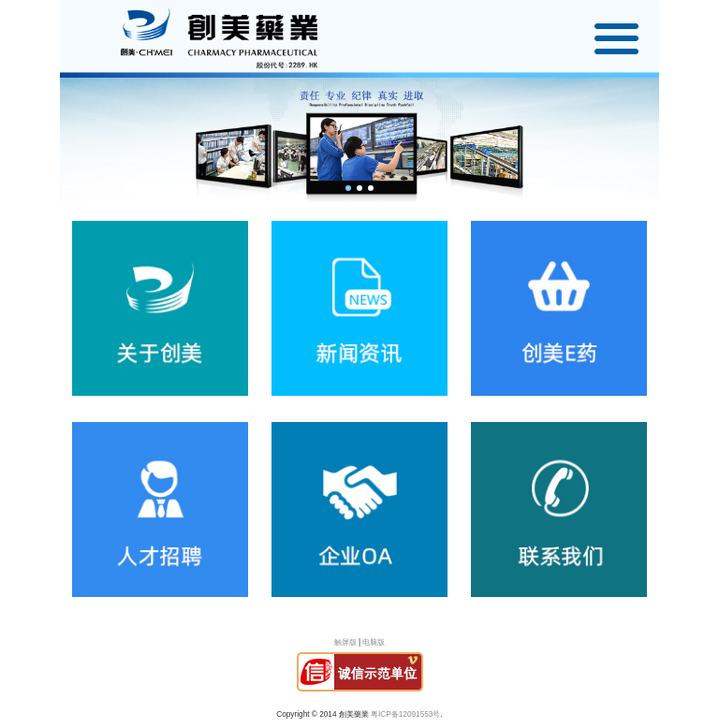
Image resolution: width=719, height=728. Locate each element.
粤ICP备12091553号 (405, 714)
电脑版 (374, 642)
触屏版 (345, 642)
